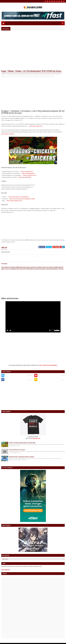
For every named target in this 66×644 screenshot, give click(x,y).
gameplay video (11, 77)
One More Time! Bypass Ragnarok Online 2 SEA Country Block (22, 443)
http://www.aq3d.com (35, 126)
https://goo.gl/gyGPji (28, 174)
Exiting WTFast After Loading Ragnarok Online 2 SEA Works (22, 457)
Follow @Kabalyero (6, 570)
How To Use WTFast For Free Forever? (17, 450)
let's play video (35, 77)
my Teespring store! (36, 439)
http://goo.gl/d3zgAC (25, 178)
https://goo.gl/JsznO (27, 172)
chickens (53, 75)
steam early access (50, 77)
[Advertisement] (33, 226)
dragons (58, 75)
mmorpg (42, 77)
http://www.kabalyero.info (14, 201)
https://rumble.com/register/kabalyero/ (48, 366)
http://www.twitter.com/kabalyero (19, 197)
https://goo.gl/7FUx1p (30, 176)
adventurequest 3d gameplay (42, 75)
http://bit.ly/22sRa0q (7, 134)
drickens (4, 77)
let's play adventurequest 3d (23, 77)
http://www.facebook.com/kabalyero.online (22, 199)
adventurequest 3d (29, 75)
